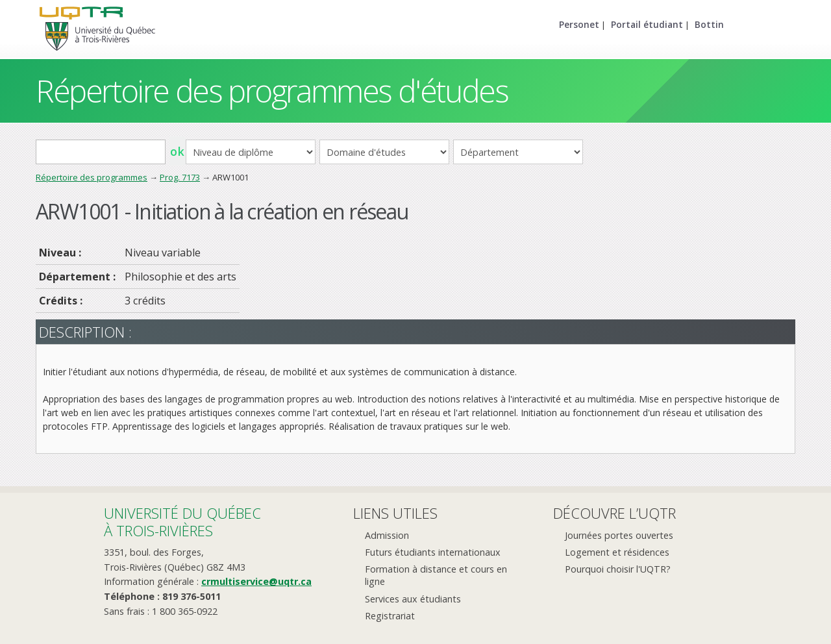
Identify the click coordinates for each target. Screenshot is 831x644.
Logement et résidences (617, 552)
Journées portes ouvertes (619, 535)
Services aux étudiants (413, 599)
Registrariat (390, 616)
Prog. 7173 (180, 177)
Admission (387, 535)
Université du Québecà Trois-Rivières (182, 522)
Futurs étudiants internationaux (433, 552)
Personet (579, 24)
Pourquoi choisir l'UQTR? (618, 569)
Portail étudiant (647, 24)
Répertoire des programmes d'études (272, 91)
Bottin (709, 24)
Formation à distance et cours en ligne (436, 575)
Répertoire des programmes (92, 177)
